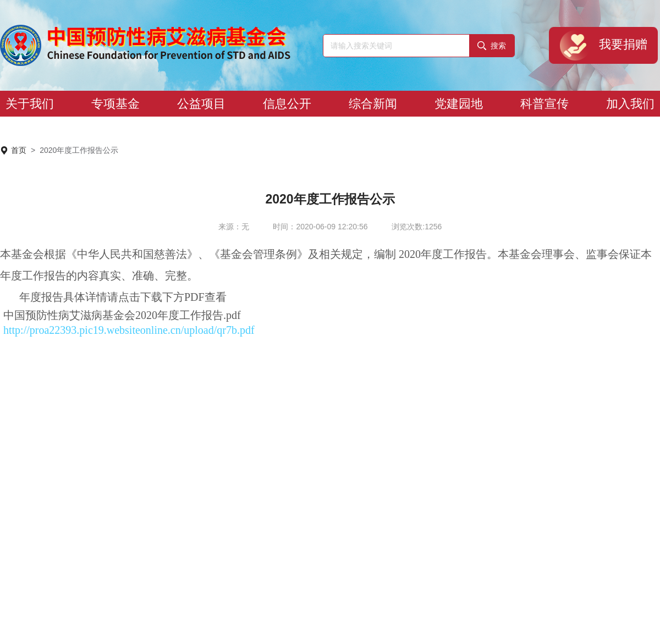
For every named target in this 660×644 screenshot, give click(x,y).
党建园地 (459, 104)
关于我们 (30, 104)
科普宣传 (544, 104)
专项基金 (116, 104)
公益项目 (201, 104)
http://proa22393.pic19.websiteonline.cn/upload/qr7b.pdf (129, 330)
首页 (19, 150)
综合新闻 (373, 104)
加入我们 (630, 104)
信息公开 (287, 104)
